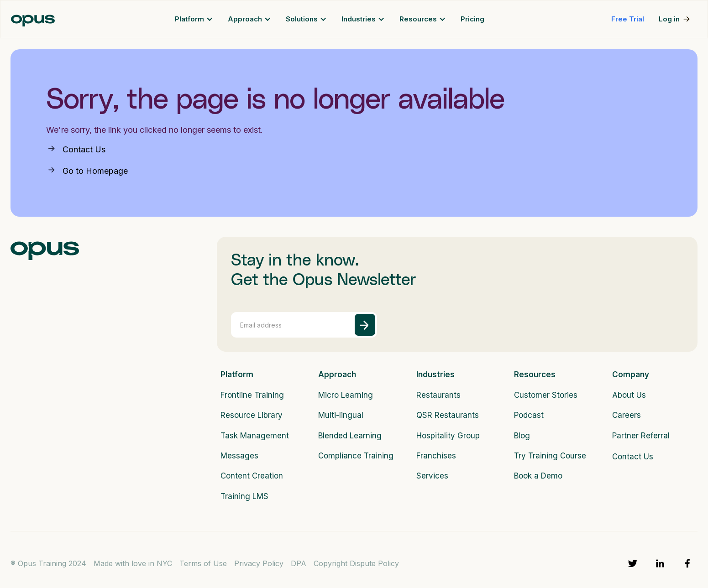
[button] (194, 19)
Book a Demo (538, 476)
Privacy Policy (259, 563)
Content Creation (252, 476)
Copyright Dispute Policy (356, 563)
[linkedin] (660, 563)
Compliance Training (351, 456)
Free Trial (628, 19)
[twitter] (633, 563)
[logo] (45, 248)
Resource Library (252, 415)
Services (432, 476)
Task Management (253, 436)
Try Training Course (547, 456)
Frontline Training (252, 395)
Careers (627, 415)
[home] (33, 19)
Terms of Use (203, 563)
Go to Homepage (95, 171)
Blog (522, 436)
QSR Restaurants (448, 415)
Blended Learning (350, 436)
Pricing (472, 19)
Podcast (529, 415)
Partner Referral (641, 436)
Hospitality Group (448, 436)
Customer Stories (546, 395)
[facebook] (687, 563)
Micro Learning (346, 395)
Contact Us (84, 149)
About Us (629, 395)
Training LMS (244, 496)
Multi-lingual (341, 415)
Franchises (436, 456)
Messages (239, 456)
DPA (299, 563)
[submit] (365, 325)
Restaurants (438, 395)
